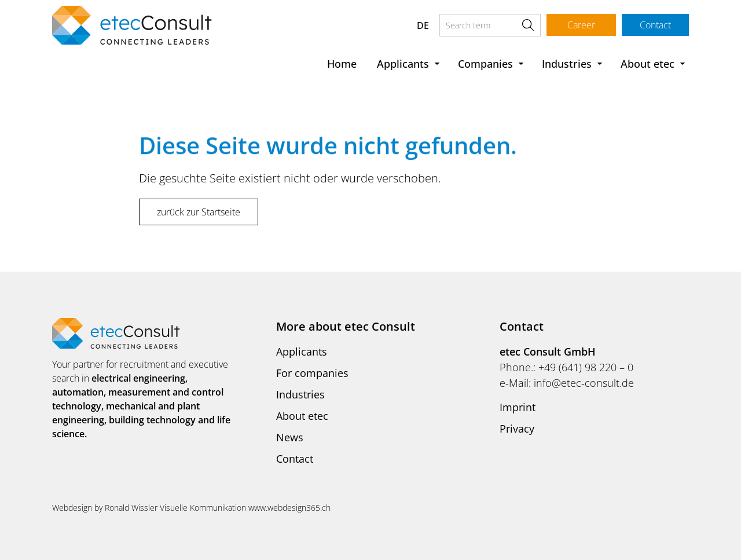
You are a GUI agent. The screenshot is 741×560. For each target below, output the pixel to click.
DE (423, 25)
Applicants (403, 64)
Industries (567, 64)
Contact (655, 25)
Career (581, 25)
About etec (648, 64)
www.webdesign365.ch (289, 508)
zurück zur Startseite (199, 212)
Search (528, 25)
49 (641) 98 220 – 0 (589, 367)
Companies (485, 64)
